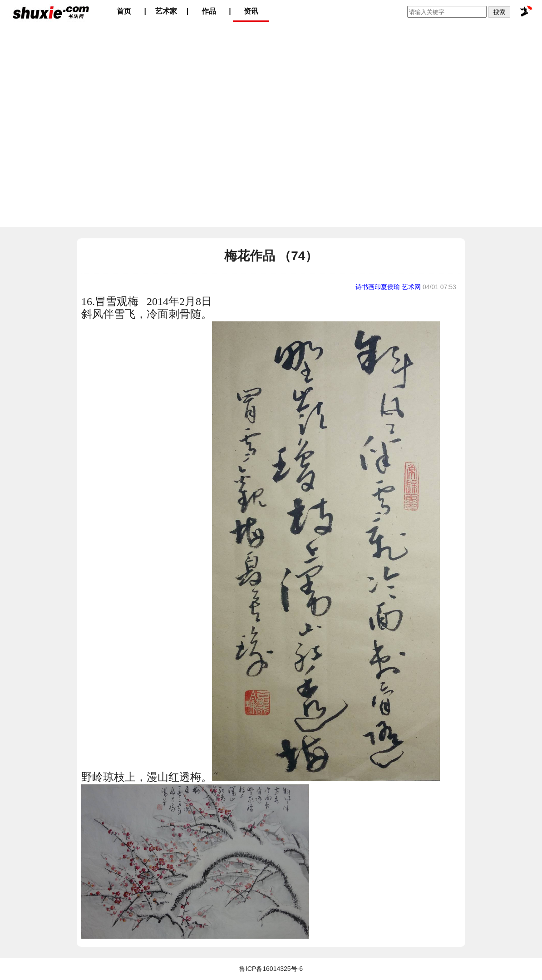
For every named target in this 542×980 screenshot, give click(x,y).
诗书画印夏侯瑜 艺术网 (388, 287)
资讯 (251, 11)
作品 (209, 11)
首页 (124, 11)
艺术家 (166, 11)
